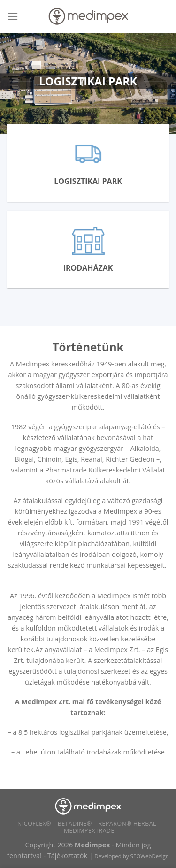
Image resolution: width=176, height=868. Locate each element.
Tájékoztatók (67, 856)
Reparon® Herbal (127, 824)
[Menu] (13, 16)
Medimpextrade (89, 831)
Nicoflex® (34, 824)
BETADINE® (75, 824)
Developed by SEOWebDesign (132, 856)
